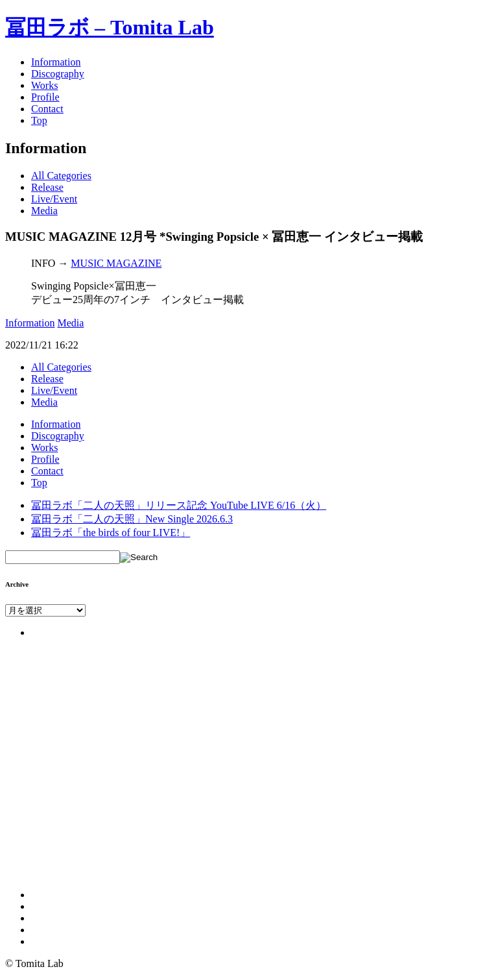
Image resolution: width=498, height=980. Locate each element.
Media (44, 211)
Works (44, 85)
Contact (47, 109)
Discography (58, 74)
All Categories (61, 176)
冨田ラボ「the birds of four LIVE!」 (111, 533)
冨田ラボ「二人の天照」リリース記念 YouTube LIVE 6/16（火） (179, 505)
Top (39, 120)
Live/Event (54, 199)
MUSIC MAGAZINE (116, 263)
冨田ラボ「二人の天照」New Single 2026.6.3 (132, 519)
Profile (45, 97)
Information (56, 62)
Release (47, 187)
